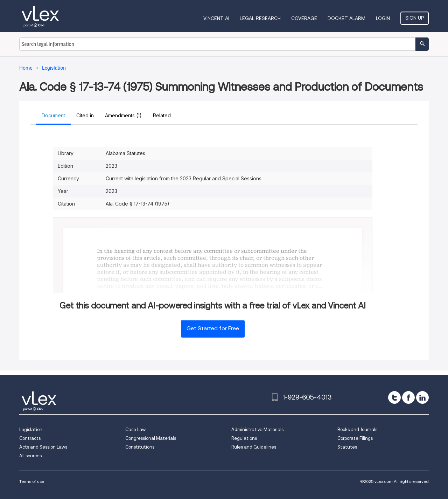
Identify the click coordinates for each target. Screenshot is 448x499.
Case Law (135, 429)
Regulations (244, 438)
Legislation (31, 429)
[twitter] (394, 397)
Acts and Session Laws (43, 447)
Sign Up (415, 18)
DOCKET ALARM (346, 18)
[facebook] (408, 397)
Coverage (304, 18)
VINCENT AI (216, 18)
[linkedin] (422, 397)
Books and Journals (357, 429)
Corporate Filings (355, 438)
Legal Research (260, 18)
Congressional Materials (151, 438)
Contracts (30, 438)
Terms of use (32, 481)
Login (383, 18)
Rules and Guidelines (254, 447)
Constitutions (140, 447)
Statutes (347, 447)
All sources (30, 456)
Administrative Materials (257, 429)
